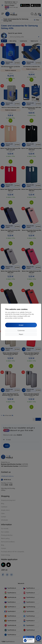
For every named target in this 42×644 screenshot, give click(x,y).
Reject (21, 334)
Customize (21, 330)
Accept (21, 325)
